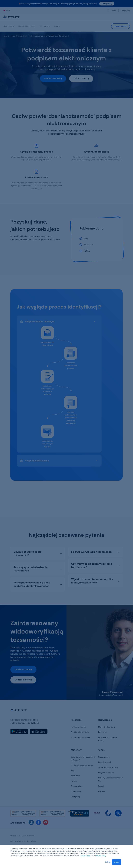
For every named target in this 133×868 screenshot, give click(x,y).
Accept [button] (117, 862)
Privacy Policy (101, 856)
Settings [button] (108, 862)
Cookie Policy (86, 856)
